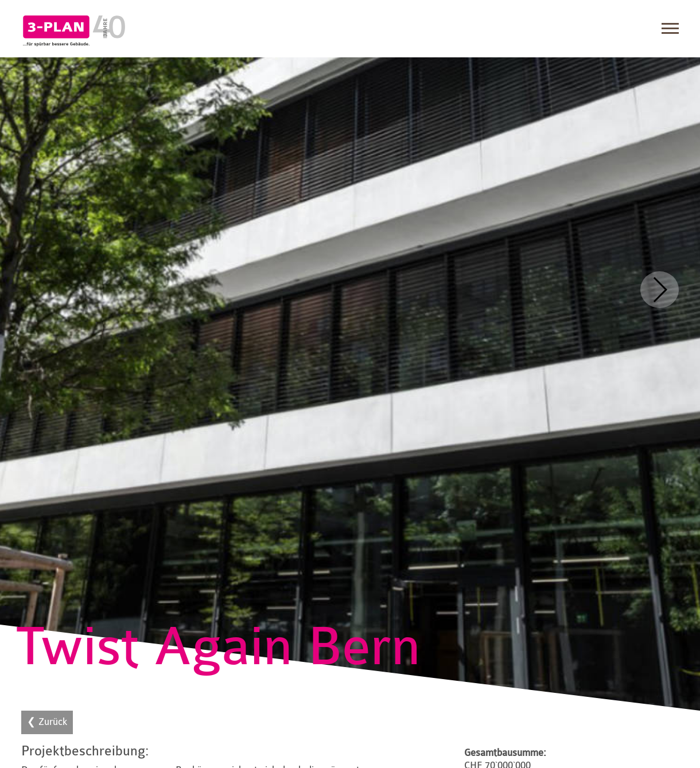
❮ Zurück (47, 722)
